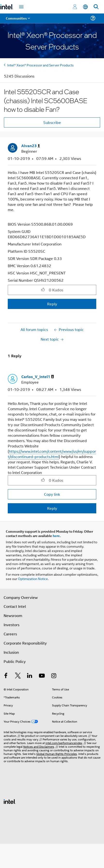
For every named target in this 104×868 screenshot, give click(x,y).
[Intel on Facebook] (6, 676)
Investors (11, 625)
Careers (10, 634)
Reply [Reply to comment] (52, 508)
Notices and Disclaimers (39, 746)
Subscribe (52, 122)
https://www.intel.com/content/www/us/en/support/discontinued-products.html (52, 454)
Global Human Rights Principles (57, 754)
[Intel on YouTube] (42, 676)
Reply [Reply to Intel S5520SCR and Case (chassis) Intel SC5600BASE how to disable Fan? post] (52, 304)
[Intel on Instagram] (54, 676)
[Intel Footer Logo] (10, 801)
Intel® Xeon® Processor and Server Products (41, 65)
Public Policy (15, 661)
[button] (43, 290)
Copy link (52, 494)
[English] (85, 7)
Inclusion (11, 652)
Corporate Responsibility (25, 643)
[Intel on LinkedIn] (30, 676)
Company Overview (21, 597)
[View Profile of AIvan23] (31, 146)
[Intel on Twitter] (18, 676)
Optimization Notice (33, 578)
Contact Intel (15, 606)
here (56, 536)
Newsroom (13, 615)
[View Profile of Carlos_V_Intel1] (38, 377)
